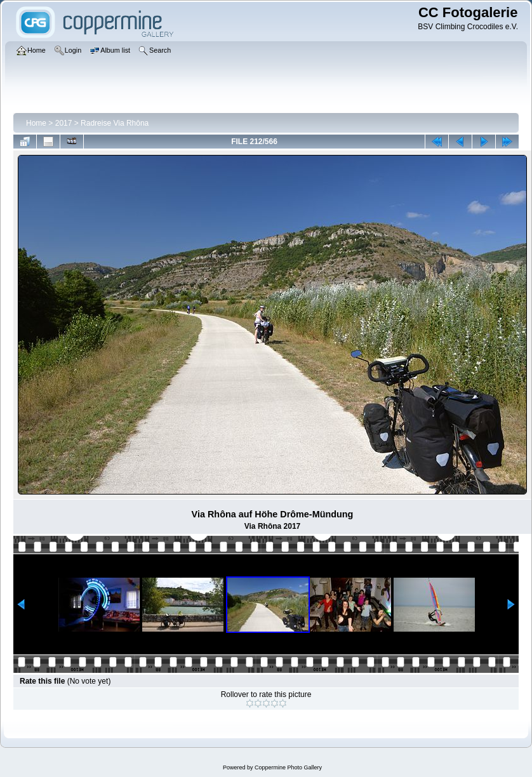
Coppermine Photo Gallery (288, 767)
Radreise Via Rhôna (115, 123)
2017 (64, 123)
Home (36, 123)
